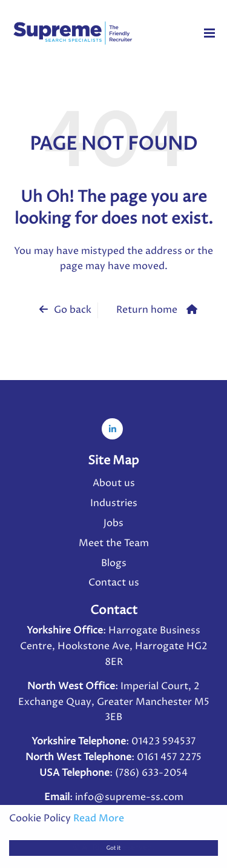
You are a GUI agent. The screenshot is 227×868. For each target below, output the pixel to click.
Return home (147, 310)
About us (114, 483)
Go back (73, 310)
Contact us (114, 583)
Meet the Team (114, 543)
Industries (114, 503)
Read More (99, 818)
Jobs (113, 523)
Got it (113, 848)
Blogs (114, 563)
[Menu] (209, 33)
